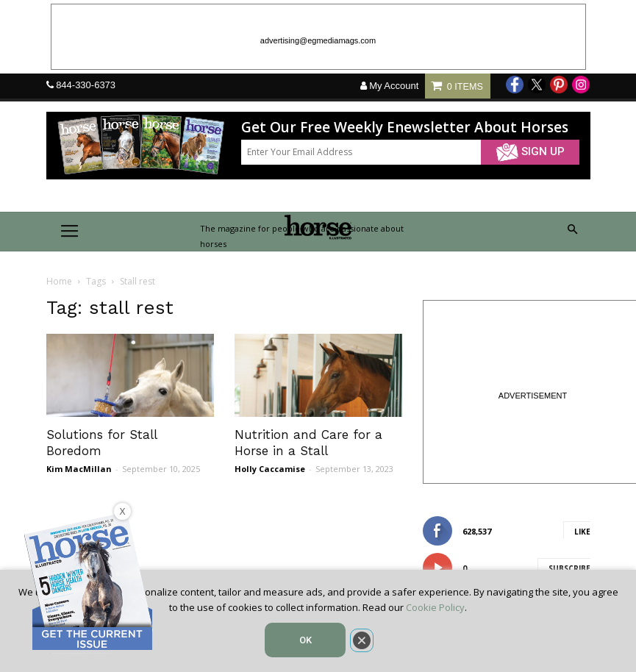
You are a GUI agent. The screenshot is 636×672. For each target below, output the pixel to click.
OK (306, 640)
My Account (390, 86)
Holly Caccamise (270, 469)
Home (59, 281)
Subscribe (569, 568)
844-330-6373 (86, 85)
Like (582, 532)
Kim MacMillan (79, 469)
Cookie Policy (435, 607)
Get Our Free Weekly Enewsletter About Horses (405, 128)
